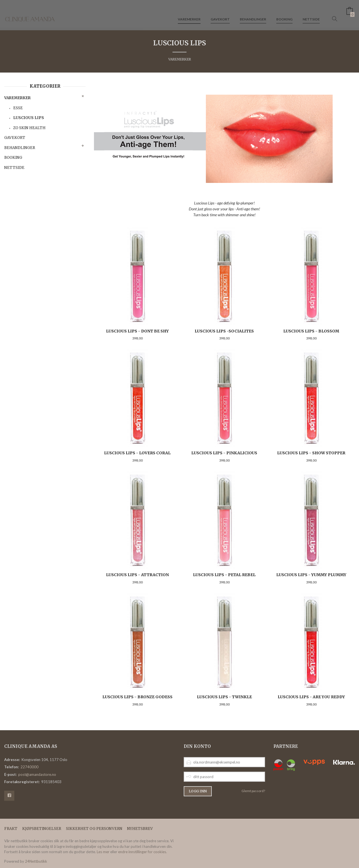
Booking (284, 14)
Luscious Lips (29, 118)
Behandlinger (253, 14)
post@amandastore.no (37, 774)
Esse (18, 108)
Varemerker (189, 14)
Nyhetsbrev (140, 829)
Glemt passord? (253, 791)
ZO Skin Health (29, 128)
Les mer (103, 852)
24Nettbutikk (36, 861)
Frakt (11, 829)
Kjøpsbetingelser (42, 829)
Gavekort (220, 14)
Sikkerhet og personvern (94, 829)
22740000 (29, 767)
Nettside (311, 14)
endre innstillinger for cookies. (142, 852)
